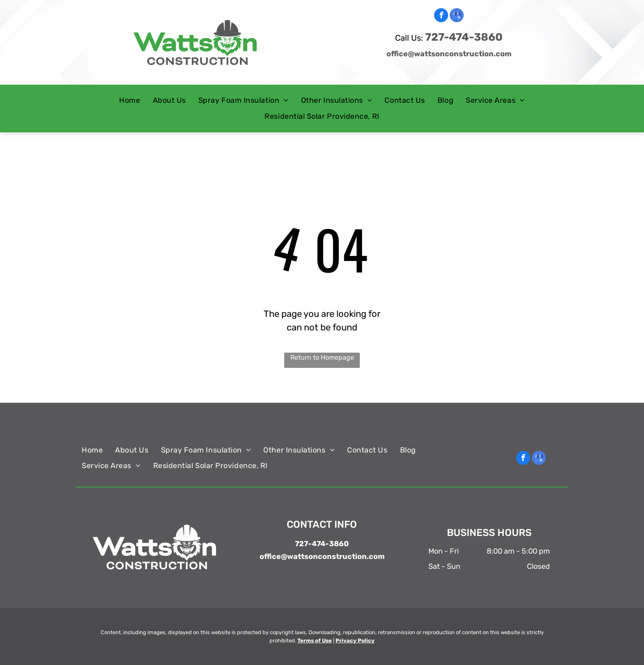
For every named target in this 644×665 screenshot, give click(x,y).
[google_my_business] (457, 16)
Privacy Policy (355, 641)
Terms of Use (315, 641)
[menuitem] (130, 101)
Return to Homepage (322, 357)
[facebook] (441, 16)
